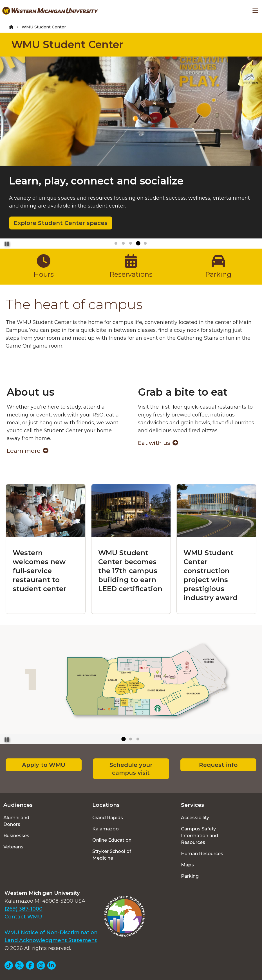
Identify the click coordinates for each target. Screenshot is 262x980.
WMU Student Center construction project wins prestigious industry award (211, 575)
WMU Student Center (67, 44)
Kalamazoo (106, 829)
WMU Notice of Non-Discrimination (51, 932)
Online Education (112, 840)
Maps (187, 865)
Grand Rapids (108, 818)
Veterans (13, 847)
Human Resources (202, 854)
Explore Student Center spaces (61, 223)
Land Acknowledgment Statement (51, 940)
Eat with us (158, 443)
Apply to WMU (44, 765)
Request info (218, 765)
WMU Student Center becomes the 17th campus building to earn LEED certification (130, 571)
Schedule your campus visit (131, 769)
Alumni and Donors (16, 821)
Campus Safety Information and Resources (200, 836)
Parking (190, 876)
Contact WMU (23, 917)
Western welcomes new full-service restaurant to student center (39, 571)
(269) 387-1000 (23, 909)
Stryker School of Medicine (112, 855)
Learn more (28, 451)
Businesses (16, 836)
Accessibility (195, 818)
